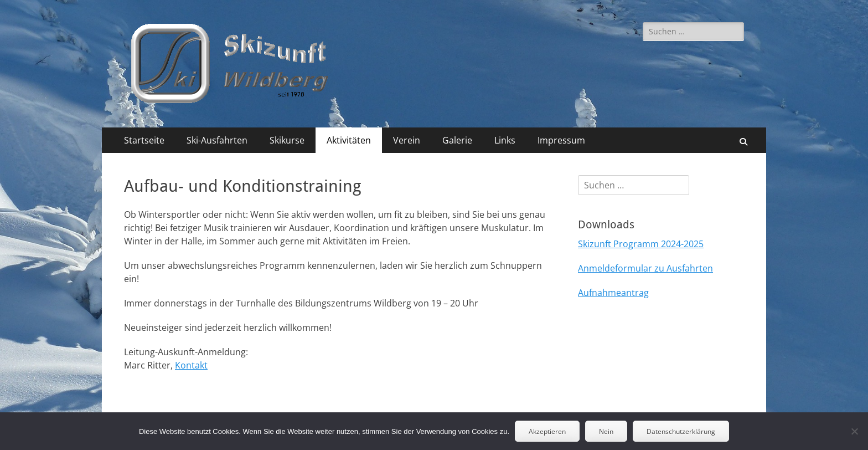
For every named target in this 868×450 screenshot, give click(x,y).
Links (505, 140)
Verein (407, 140)
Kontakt (191, 365)
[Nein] (854, 431)
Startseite (144, 140)
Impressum (561, 140)
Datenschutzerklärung (681, 431)
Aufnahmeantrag (613, 293)
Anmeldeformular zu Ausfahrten (645, 268)
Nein (606, 431)
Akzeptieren (547, 431)
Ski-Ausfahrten (217, 140)
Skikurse (287, 140)
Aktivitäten (349, 140)
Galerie (457, 140)
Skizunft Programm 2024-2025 (641, 244)
